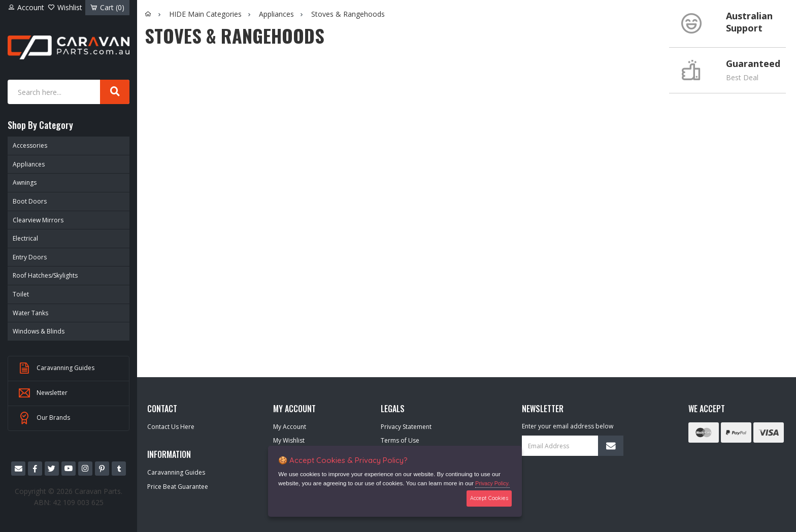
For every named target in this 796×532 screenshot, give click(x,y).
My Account (290, 427)
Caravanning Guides (56, 369)
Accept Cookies (489, 498)
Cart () (107, 7)
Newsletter (43, 393)
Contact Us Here (171, 427)
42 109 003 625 (78, 502)
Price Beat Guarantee (178, 487)
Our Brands (44, 418)
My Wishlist (289, 440)
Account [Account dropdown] (26, 7)
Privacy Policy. (492, 483)
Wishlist (65, 7)
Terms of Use (400, 440)
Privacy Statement (406, 427)
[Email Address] (573, 446)
